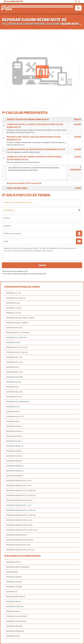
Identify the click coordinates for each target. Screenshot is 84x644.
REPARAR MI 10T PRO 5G (17, 352)
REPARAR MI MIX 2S (15, 446)
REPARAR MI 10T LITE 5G (17, 347)
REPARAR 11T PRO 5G (16, 298)
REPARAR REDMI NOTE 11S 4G (20, 520)
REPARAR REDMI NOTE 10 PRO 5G (21, 495)
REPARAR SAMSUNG (15, 631)
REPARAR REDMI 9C (15, 471)
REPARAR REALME (14, 626)
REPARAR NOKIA (14, 602)
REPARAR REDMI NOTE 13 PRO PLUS (22, 530)
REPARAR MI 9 (13, 387)
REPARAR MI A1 (13, 407)
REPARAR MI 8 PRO (15, 377)
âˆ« (42, 202)
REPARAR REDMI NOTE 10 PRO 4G (21, 491)
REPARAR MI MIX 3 (14, 451)
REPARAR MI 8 (13, 367)
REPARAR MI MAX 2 (15, 431)
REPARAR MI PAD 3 (14, 456)
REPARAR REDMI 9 (14, 461)
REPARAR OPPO (13, 611)
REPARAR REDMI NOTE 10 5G (19, 486)
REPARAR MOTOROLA (16, 597)
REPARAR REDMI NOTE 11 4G (19, 505)
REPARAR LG (12, 592)
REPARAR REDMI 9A (15, 466)
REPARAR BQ (12, 572)
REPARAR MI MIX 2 (14, 441)
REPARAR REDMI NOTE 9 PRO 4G (21, 550)
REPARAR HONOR (14, 577)
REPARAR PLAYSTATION (17, 616)
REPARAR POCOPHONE (17, 621)
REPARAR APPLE (14, 562)
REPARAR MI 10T (14, 342)
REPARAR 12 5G (13, 303)
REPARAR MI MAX (14, 426)
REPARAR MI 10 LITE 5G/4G (18, 333)
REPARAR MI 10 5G (14, 328)
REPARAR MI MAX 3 (15, 436)
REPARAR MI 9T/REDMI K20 (18, 402)
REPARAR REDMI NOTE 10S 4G (20, 500)
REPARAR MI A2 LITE (15, 417)
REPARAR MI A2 (13, 412)
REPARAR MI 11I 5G (15, 362)
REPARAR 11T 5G (14, 293)
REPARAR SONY (13, 636)
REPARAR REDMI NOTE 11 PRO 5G (21, 515)
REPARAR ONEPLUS (15, 606)
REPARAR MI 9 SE (14, 397)
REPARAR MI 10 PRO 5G (17, 338)
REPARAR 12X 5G (14, 313)
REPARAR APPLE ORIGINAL (18, 567)
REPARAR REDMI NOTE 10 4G (19, 481)
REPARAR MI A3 (13, 421)
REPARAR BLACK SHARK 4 (18, 323)
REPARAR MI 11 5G (14, 357)
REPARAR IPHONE (14, 587)
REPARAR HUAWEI (14, 582)
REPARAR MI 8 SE (14, 382)
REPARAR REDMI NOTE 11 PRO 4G (21, 510)
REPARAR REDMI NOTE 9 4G (18, 545)
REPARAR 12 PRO (14, 308)
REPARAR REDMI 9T (15, 476)
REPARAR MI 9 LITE (15, 392)
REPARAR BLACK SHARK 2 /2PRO (21, 318)
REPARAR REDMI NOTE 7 (17, 535)
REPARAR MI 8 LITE (15, 372)
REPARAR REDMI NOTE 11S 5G (20, 525)
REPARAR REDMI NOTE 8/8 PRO (20, 540)
